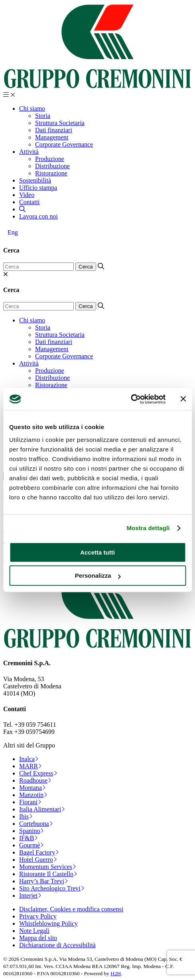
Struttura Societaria (60, 123)
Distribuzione (52, 166)
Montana (32, 788)
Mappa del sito (38, 938)
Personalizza (98, 575)
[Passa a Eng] (13, 233)
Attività (29, 152)
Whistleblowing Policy (48, 923)
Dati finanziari (54, 130)
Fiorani (30, 802)
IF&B (29, 838)
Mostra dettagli (148, 528)
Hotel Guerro (38, 860)
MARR (31, 766)
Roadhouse (35, 780)
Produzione (50, 159)
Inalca (29, 759)
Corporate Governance (64, 144)
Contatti (30, 202)
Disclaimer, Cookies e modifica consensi (71, 909)
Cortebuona (36, 824)
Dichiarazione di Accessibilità (57, 945)
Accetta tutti (97, 552)
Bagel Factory (39, 852)
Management (52, 137)
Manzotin (33, 795)
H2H (116, 973)
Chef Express (38, 773)
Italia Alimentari (42, 809)
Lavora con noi (38, 216)
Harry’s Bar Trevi (44, 881)
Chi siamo (32, 108)
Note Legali (34, 931)
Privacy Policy (38, 916)
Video (27, 195)
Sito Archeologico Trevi (52, 888)
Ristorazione (51, 173)
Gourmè (32, 845)
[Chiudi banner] (183, 399)
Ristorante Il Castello (48, 874)
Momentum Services (48, 867)
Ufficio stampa (38, 188)
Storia (43, 116)
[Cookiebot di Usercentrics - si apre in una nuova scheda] (131, 399)
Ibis (26, 816)
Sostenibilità (35, 180)
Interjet (30, 896)
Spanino (32, 831)
